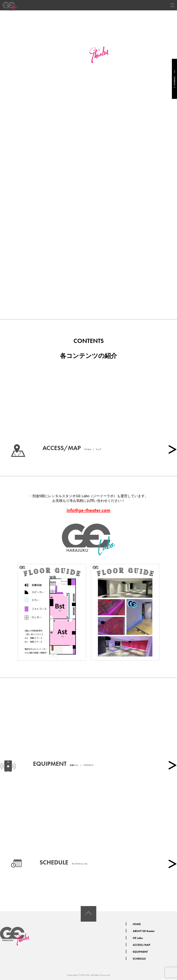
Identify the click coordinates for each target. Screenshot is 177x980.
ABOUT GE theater (144, 931)
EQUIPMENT (140, 952)
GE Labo (138, 938)
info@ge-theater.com (88, 510)
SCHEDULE (174, 79)
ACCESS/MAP (141, 945)
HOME (137, 924)
